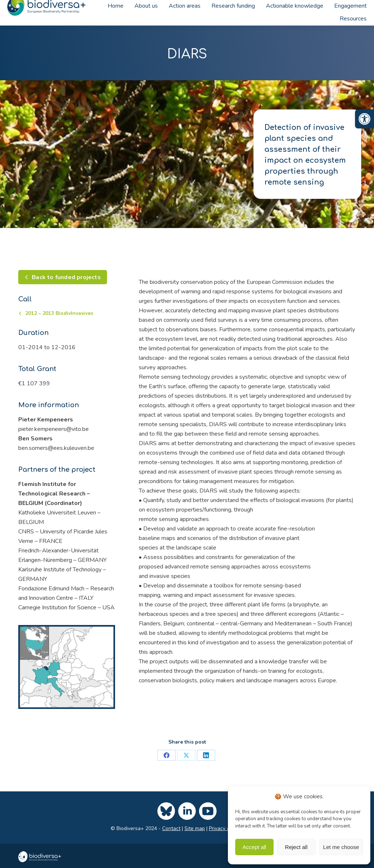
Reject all (296, 847)
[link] (365, 119)
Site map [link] (195, 828)
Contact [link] (171, 828)
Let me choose (341, 847)
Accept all (254, 847)
